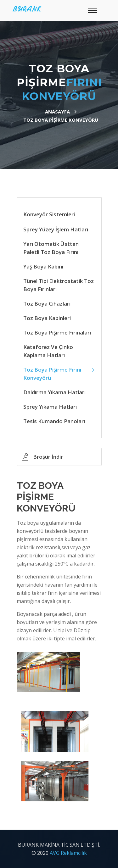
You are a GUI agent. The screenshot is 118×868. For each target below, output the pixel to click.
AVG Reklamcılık (68, 853)
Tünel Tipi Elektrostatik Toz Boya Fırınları (59, 285)
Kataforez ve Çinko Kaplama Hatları (48, 351)
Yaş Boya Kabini (43, 266)
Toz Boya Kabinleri (47, 318)
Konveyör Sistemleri (49, 214)
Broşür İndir (42, 456)
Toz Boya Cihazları (47, 304)
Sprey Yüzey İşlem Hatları (56, 229)
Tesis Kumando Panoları (54, 421)
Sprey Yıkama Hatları (50, 407)
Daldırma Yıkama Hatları (54, 392)
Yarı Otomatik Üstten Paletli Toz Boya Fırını (51, 248)
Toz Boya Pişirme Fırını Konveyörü (52, 374)
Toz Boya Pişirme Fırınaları (57, 332)
